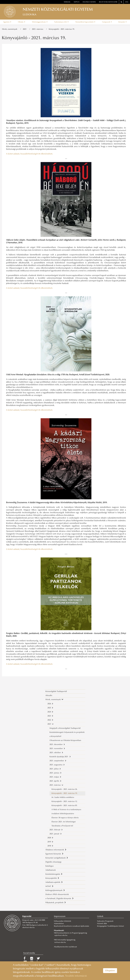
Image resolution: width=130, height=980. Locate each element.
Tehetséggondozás (40, 22)
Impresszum (60, 916)
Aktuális (49, 696)
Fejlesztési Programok (105, 921)
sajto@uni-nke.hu (61, 935)
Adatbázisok (51, 870)
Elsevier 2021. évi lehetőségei (64, 822)
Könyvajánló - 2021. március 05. (64, 806)
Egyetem (7, 22)
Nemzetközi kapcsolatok (85, 22)
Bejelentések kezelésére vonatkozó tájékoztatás (72, 926)
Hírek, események (10, 29)
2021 (25, 29)
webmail (67, 2)
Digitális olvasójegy (53, 862)
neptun (77, 2)
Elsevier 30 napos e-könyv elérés (65, 818)
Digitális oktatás (89, 2)
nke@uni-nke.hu (29, 928)
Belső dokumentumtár (108, 2)
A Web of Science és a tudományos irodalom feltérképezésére (66, 812)
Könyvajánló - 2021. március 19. (62, 29)
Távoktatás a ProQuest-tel (62, 826)
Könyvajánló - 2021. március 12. (64, 802)
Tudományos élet (61, 22)
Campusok (107, 22)
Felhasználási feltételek (63, 921)
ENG (127, 2)
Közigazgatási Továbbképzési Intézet (111, 926)
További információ (76, 976)
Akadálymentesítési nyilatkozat (65, 947)
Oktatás (22, 22)
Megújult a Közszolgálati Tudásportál (65, 728)
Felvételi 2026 (102, 924)
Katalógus (50, 866)
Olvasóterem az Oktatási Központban (65, 740)
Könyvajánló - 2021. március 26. (64, 789)
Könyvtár (123, 22)
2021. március (38, 29)
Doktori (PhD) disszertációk (57, 895)
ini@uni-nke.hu (60, 942)
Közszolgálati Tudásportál (56, 692)
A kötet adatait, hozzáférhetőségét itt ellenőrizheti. (29, 154)
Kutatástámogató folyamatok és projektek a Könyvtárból (67, 734)
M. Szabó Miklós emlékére (63, 797)
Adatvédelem (59, 924)
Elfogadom (110, 971)
